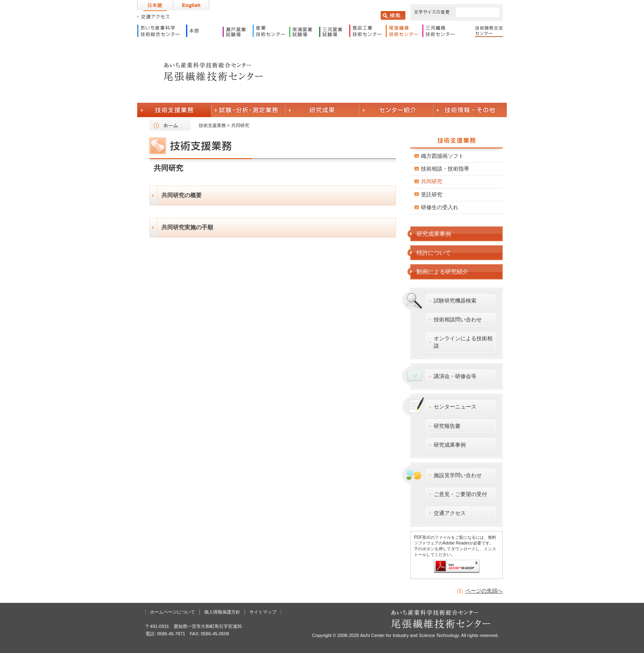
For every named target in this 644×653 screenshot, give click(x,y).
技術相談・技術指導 (445, 169)
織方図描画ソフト (442, 156)
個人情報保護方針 (222, 612)
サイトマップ (263, 612)
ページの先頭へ (484, 591)
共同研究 (432, 181)
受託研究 (432, 195)
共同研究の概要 (182, 195)
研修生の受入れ (440, 207)
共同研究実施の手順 (187, 227)
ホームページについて (172, 612)
